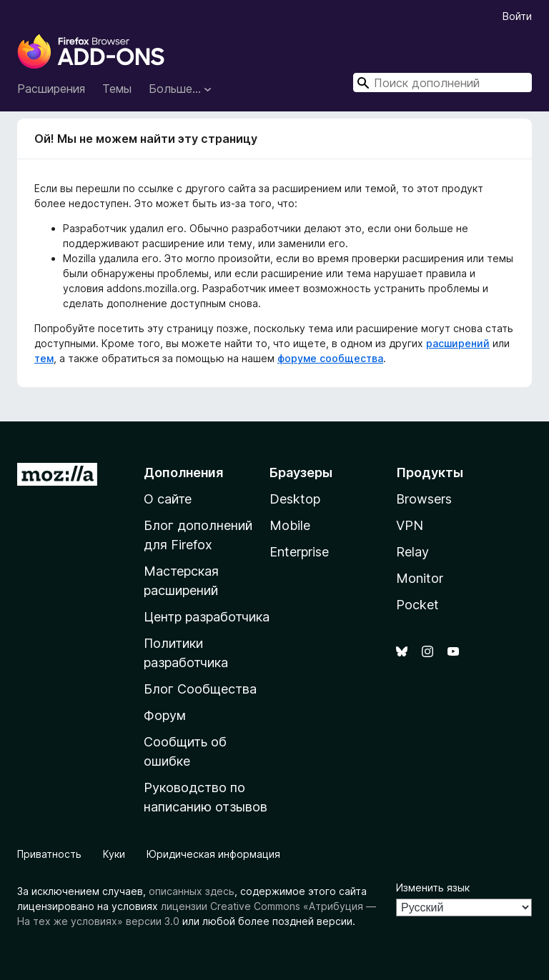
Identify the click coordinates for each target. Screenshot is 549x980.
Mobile (290, 525)
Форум (165, 715)
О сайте (168, 499)
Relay (412, 552)
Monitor (420, 578)
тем (44, 358)
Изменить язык (433, 887)
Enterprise (299, 552)
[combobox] (442, 82)
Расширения (51, 89)
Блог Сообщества (200, 689)
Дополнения (183, 472)
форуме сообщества (330, 358)
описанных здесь (192, 891)
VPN (410, 525)
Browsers (424, 499)
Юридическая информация (213, 854)
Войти (517, 16)
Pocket (417, 605)
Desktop (295, 499)
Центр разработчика (207, 617)
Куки (114, 854)
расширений (458, 343)
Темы (117, 89)
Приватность (49, 854)
